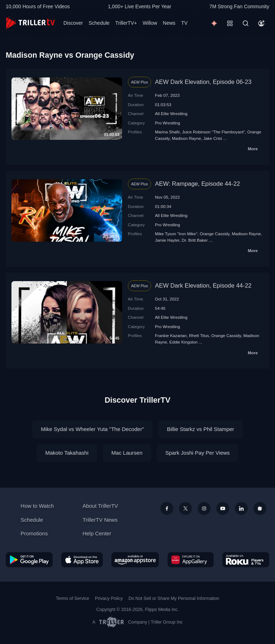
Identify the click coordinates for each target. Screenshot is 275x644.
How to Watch (37, 506)
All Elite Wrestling (171, 113)
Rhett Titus (199, 335)
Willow (150, 23)
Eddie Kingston (184, 342)
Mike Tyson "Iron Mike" (176, 234)
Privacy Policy (109, 598)
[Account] (261, 23)
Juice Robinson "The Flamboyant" (213, 132)
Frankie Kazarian (171, 335)
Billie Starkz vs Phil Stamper (201, 429)
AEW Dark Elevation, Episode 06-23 (203, 82)
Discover (73, 23)
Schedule (99, 23)
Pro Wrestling (168, 123)
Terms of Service (73, 598)
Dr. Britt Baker (195, 240)
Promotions (34, 533)
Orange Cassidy (215, 234)
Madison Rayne (186, 138)
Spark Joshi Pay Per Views (198, 453)
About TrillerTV (100, 506)
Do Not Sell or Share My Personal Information (174, 598)
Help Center (97, 533)
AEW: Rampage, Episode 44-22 (198, 184)
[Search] (246, 23)
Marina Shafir (167, 132)
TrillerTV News (100, 520)
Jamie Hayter (167, 240)
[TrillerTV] (30, 23)
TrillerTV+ (126, 23)
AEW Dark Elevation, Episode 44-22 (203, 286)
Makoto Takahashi (67, 453)
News (169, 23)
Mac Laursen (127, 453)
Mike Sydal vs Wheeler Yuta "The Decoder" (92, 429)
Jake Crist (213, 138)
